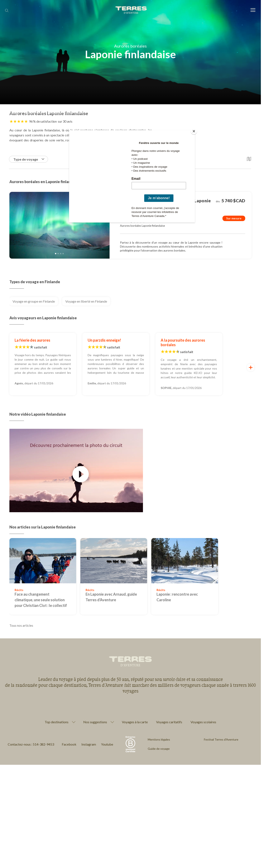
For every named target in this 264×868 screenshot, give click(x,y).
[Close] (194, 131)
